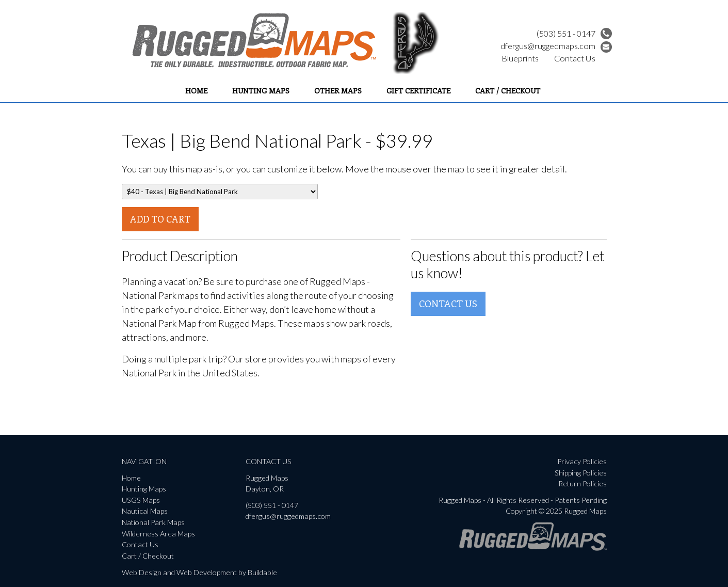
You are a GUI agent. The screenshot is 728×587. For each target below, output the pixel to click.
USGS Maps (141, 500)
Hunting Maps (261, 90)
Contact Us (575, 58)
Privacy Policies (582, 461)
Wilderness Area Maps (158, 534)
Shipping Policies (581, 473)
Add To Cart (160, 219)
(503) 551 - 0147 (574, 33)
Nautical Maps (145, 511)
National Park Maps (153, 522)
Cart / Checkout (508, 90)
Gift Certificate (418, 90)
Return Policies (583, 483)
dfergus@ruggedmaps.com (556, 46)
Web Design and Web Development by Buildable (199, 572)
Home (196, 90)
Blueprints (520, 58)
